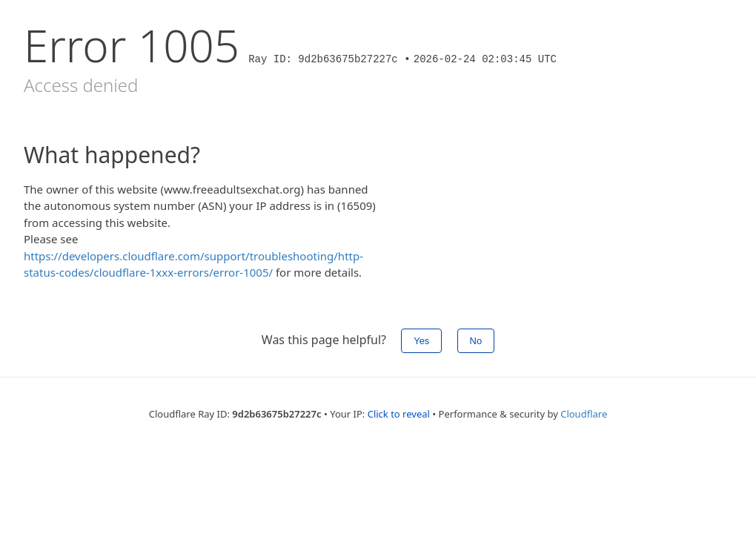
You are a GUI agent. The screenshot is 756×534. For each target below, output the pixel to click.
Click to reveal (399, 414)
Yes (421, 341)
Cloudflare (584, 414)
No (476, 341)
